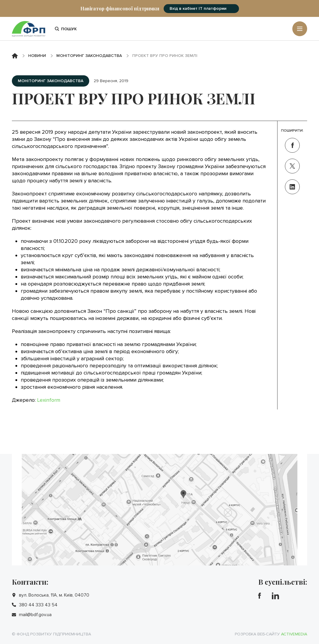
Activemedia (294, 634)
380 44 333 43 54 (38, 605)
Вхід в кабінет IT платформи (198, 8)
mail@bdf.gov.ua (35, 615)
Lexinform (49, 400)
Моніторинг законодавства (89, 56)
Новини (37, 56)
